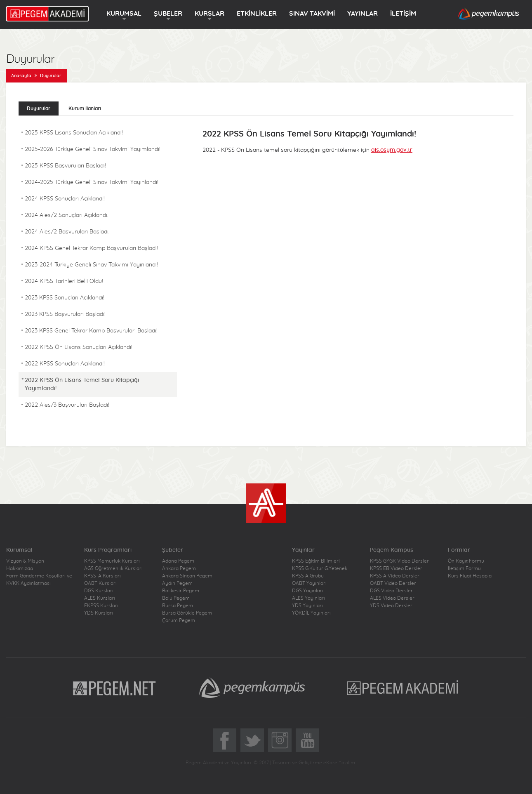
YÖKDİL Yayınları (311, 613)
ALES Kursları (100, 598)
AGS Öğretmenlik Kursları (113, 568)
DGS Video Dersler (391, 591)
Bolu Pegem (176, 598)
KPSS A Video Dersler (395, 576)
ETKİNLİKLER (257, 14)
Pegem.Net (115, 688)
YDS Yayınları (307, 606)
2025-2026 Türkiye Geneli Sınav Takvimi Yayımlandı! (93, 149)
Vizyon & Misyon (25, 561)
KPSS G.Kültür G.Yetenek (320, 568)
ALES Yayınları (308, 598)
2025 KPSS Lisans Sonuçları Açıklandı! (74, 133)
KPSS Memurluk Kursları (112, 561)
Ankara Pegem (179, 568)
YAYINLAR (363, 14)
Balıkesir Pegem (181, 591)
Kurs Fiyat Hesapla (470, 576)
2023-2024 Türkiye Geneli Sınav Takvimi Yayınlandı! (91, 265)
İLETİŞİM (403, 14)
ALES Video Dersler (392, 598)
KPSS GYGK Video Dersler (399, 561)
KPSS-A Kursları (102, 576)
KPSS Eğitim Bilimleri (316, 561)
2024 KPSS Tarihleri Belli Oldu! (64, 281)
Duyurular (51, 76)
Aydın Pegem (177, 583)
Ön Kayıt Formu (466, 561)
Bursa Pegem (178, 606)
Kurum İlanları (85, 108)
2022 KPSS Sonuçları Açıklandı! (65, 364)
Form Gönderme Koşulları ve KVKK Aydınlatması (39, 580)
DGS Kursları (99, 591)
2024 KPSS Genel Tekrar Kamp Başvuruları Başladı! (91, 248)
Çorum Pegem (179, 620)
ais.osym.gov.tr (392, 150)
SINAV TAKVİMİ (312, 14)
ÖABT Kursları (100, 583)
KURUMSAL (124, 14)
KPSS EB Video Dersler (396, 568)
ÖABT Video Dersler (393, 583)
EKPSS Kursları (101, 606)
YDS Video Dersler (391, 606)
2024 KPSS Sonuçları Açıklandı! (65, 199)
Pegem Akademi (404, 688)
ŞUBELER (168, 14)
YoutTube (307, 740)
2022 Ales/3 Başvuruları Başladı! (67, 405)
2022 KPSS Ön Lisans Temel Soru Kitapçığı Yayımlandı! (82, 384)
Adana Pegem (178, 561)
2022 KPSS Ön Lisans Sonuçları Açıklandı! (79, 347)
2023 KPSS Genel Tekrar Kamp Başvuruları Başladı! (91, 331)
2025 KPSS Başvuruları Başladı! (65, 166)
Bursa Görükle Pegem (187, 613)
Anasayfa (21, 76)
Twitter (252, 740)
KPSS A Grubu (308, 576)
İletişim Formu (464, 568)
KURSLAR (210, 14)
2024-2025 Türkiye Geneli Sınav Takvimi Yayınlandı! (92, 182)
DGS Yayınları (308, 591)
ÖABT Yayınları (309, 583)
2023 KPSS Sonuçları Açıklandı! (65, 298)
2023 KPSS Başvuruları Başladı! (65, 314)
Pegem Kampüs (252, 688)
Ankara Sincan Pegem (187, 576)
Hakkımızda (20, 568)
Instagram (280, 740)
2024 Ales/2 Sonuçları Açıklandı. (67, 215)
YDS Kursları (99, 613)
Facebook (225, 740)
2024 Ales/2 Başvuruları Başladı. (67, 232)
